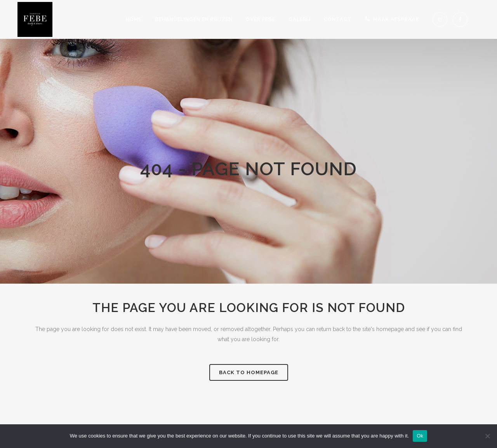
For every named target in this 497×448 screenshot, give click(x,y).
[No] (487, 436)
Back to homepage (249, 372)
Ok (420, 436)
